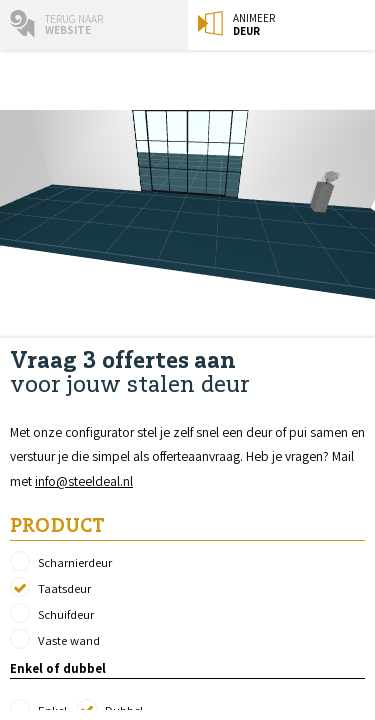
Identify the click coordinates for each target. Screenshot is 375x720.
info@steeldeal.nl (84, 481)
